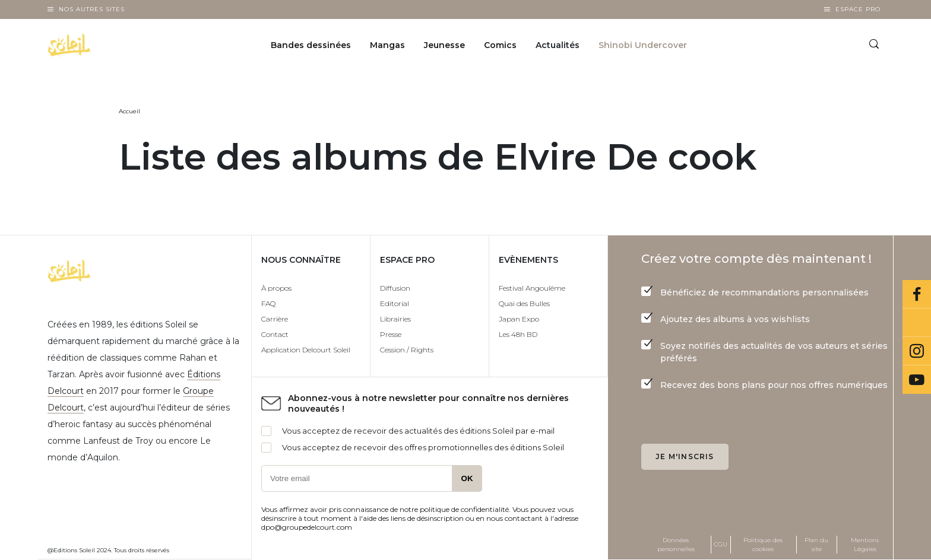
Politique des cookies (763, 545)
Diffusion (395, 288)
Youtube (917, 380)
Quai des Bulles (524, 303)
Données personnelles (676, 545)
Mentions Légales (865, 545)
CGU (721, 544)
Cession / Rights (407, 350)
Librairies (395, 319)
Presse (391, 334)
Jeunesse (444, 45)
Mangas (387, 45)
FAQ (268, 303)
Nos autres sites (92, 9)
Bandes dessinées (311, 45)
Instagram (917, 351)
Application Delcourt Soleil (306, 350)
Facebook (917, 294)
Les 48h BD (518, 334)
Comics (500, 45)
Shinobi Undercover (643, 45)
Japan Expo (519, 319)
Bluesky (917, 323)
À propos (276, 288)
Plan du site (816, 545)
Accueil (129, 111)
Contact (275, 334)
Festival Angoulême (532, 288)
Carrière (275, 319)
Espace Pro (858, 9)
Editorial (395, 303)
